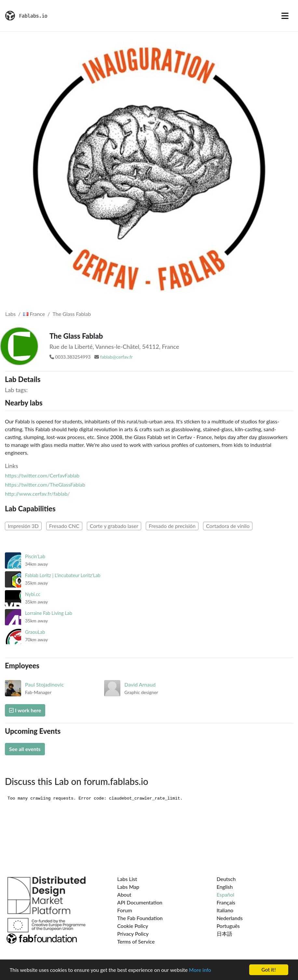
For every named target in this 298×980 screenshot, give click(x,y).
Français (226, 902)
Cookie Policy (133, 926)
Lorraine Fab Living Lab (49, 613)
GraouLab (35, 632)
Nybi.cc (33, 594)
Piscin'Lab (35, 556)
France (34, 314)
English (225, 887)
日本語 (224, 934)
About (124, 895)
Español (226, 895)
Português (228, 926)
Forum (124, 910)
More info (200, 971)
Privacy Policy (133, 934)
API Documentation (140, 902)
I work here (25, 710)
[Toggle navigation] (285, 16)
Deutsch (226, 879)
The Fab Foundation (140, 918)
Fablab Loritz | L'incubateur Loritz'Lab (63, 575)
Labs (10, 314)
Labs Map (128, 887)
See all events (25, 749)
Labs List (127, 879)
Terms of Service (136, 941)
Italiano (225, 910)
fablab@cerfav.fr (116, 357)
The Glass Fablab (72, 314)
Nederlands (230, 918)
